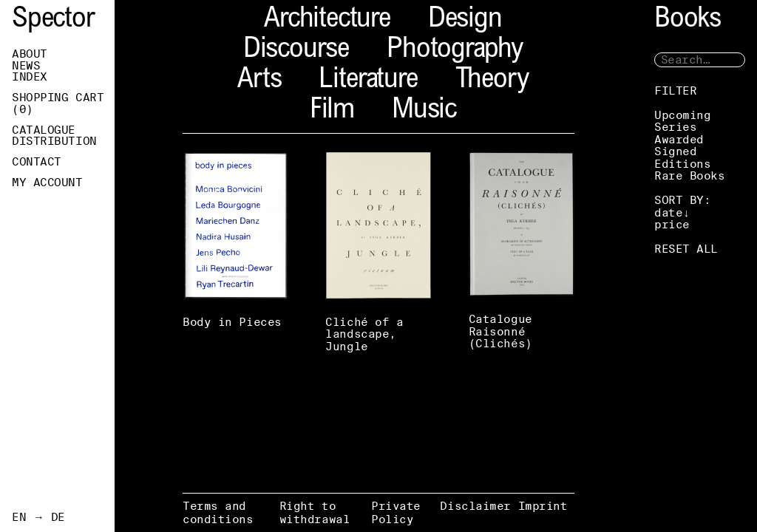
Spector (53, 20)
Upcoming (682, 115)
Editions (682, 164)
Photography (455, 51)
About (30, 54)
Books (688, 20)
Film (332, 111)
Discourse (296, 51)
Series (675, 127)
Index (30, 77)
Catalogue (44, 130)
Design (465, 20)
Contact (37, 162)
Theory (492, 81)
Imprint (543, 506)
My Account (47, 183)
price (672, 224)
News (26, 66)
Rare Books (690, 175)
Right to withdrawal (315, 512)
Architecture (327, 20)
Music (424, 111)
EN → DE (38, 517)
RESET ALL (686, 249)
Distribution (54, 141)
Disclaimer (475, 506)
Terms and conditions (218, 512)
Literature (368, 81)
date (668, 212)
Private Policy (396, 512)
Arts (259, 81)
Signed (675, 151)
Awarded (679, 139)
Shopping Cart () (58, 103)
